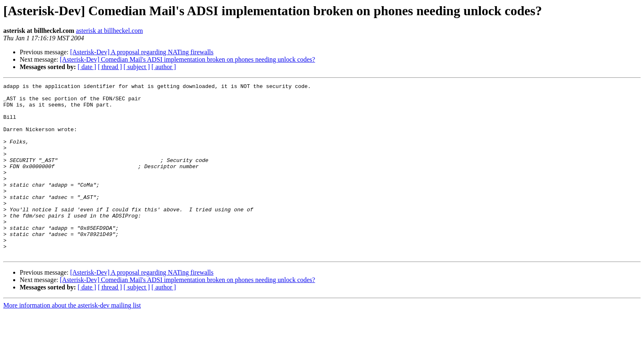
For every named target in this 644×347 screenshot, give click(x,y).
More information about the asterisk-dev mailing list (72, 340)
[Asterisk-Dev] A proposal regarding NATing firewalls (142, 52)
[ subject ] (137, 67)
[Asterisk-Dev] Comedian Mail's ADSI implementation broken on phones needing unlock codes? (187, 59)
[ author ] (164, 67)
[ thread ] (110, 67)
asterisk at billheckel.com (109, 31)
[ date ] (87, 67)
